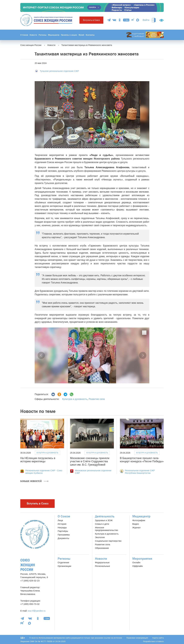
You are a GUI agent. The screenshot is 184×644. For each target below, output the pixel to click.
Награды (62, 527)
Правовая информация (137, 638)
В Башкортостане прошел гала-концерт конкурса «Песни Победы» (142, 460)
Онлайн (136, 562)
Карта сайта (158, 638)
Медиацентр (54, 35)
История (62, 524)
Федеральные (102, 562)
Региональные (102, 566)
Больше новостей (34, 481)
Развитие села (97, 399)
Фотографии (139, 520)
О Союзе (24, 35)
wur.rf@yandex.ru (37, 611)
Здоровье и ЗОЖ (104, 520)
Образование (102, 548)
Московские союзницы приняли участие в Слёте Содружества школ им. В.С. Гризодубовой (90, 461)
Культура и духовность (75, 399)
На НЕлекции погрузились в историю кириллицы (38, 460)
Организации (64, 566)
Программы (64, 535)
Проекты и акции (69, 35)
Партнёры (63, 531)
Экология (100, 537)
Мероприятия (142, 559)
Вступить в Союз (91, 20)
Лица (60, 520)
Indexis (160, 641)
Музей (81, 35)
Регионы (42, 35)
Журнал (136, 527)
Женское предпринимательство (107, 529)
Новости (33, 35)
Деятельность (105, 516)
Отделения (63, 562)
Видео (136, 524)
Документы (63, 538)
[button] (41, 355)
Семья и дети (102, 524)
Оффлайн (138, 566)
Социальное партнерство (108, 541)
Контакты (90, 35)
